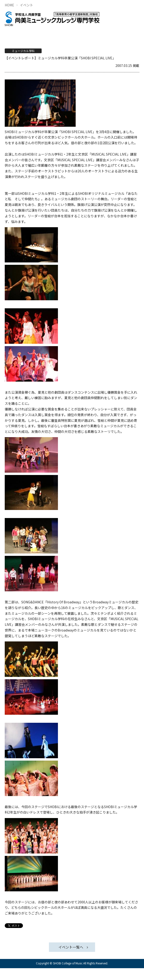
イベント (26, 5)
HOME (9, 5)
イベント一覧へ (71, 947)
